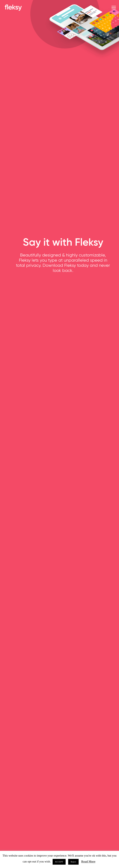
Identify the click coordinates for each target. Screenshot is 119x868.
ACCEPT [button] (59, 862)
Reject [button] (73, 862)
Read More (88, 861)
